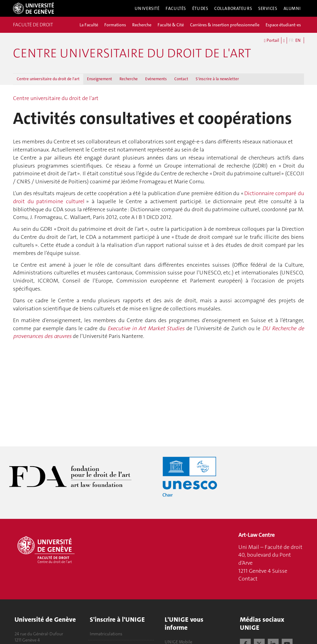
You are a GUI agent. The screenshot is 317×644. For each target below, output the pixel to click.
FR (291, 40)
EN (298, 40)
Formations (115, 25)
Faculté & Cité (171, 25)
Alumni (292, 8)
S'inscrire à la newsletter (217, 79)
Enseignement (100, 79)
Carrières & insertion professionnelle (225, 25)
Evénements (156, 79)
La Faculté (89, 25)
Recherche (142, 25)
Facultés (176, 8)
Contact (181, 79)
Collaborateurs (233, 8)
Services (268, 8)
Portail (272, 41)
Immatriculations (106, 634)
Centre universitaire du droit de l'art (132, 53)
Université (147, 8)
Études (200, 8)
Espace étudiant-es (283, 25)
